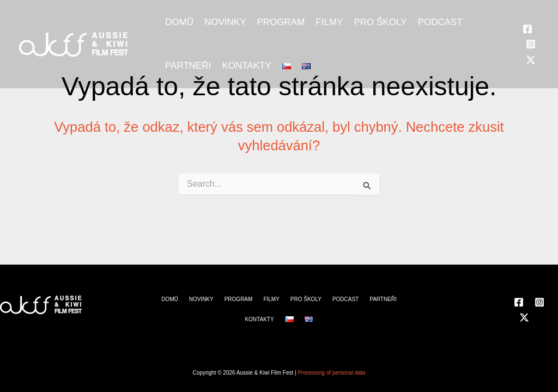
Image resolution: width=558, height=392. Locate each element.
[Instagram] (531, 44)
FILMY (329, 22)
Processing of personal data (331, 373)
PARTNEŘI (188, 66)
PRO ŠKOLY (380, 22)
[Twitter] (531, 60)
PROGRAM (281, 22)
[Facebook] (527, 29)
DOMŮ (179, 22)
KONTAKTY (246, 66)
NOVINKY (225, 22)
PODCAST (440, 22)
